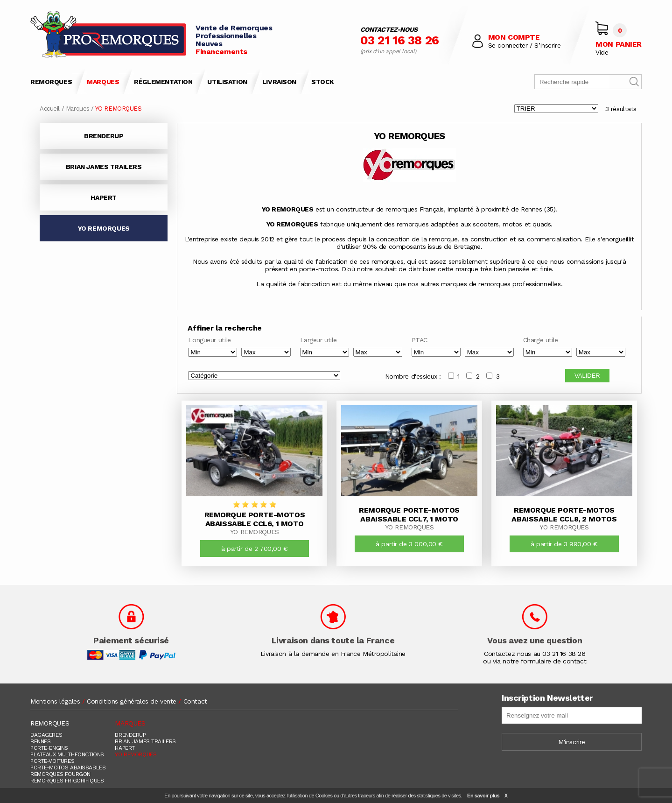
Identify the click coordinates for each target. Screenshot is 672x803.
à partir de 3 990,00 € (564, 544)
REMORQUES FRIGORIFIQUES (67, 781)
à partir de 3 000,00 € (409, 544)
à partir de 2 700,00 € (255, 549)
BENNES (40, 741)
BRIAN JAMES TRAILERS (104, 167)
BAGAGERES (46, 735)
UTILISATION (227, 82)
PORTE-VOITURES (52, 761)
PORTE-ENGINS (49, 748)
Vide (602, 52)
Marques (78, 109)
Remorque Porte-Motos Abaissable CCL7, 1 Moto (409, 514)
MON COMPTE (514, 37)
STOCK (323, 82)
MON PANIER (619, 44)
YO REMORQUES (104, 228)
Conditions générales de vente (132, 701)
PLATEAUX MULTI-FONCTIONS (67, 754)
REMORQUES (51, 82)
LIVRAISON (279, 82)
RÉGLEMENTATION (163, 82)
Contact (195, 701)
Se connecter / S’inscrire (525, 45)
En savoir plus (483, 796)
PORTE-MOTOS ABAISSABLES (68, 768)
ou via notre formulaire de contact (535, 661)
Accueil (50, 109)
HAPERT (103, 197)
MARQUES (103, 82)
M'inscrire (572, 742)
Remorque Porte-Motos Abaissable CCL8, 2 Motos (564, 514)
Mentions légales (55, 701)
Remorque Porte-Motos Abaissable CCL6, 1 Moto (255, 519)
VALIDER (587, 376)
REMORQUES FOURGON (60, 774)
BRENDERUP (104, 136)
